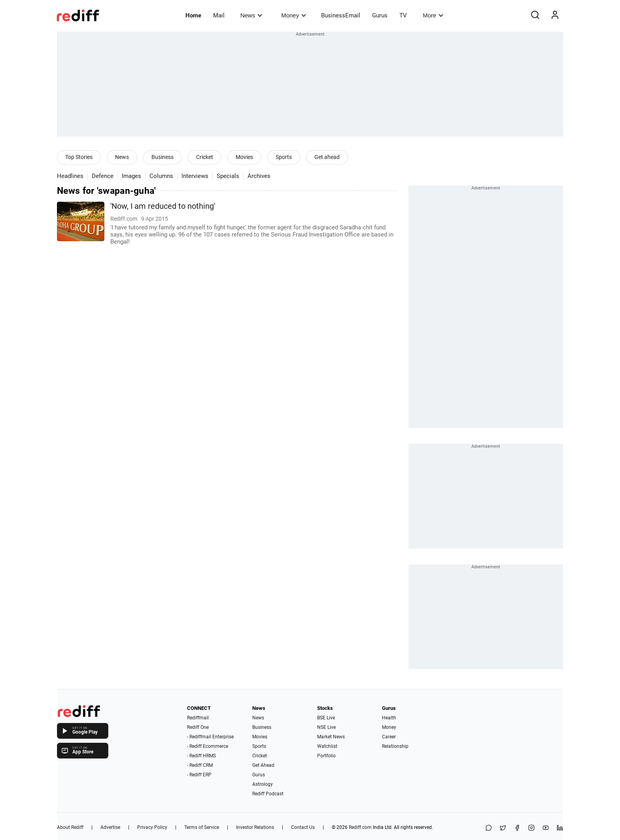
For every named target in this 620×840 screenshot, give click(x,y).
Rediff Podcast (268, 794)
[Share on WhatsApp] (489, 828)
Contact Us (303, 827)
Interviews (195, 176)
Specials (228, 176)
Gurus (380, 15)
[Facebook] (517, 828)
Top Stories (79, 157)
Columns (161, 176)
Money (294, 15)
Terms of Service (202, 827)
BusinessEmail (341, 15)
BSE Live (326, 718)
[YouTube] (546, 828)
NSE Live (326, 727)
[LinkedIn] (560, 828)
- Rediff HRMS (201, 756)
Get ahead (327, 157)
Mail (219, 15)
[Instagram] (531, 828)
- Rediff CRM (200, 765)
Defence (103, 176)
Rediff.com (360, 827)
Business (163, 157)
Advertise (110, 827)
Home (193, 15)
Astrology (263, 784)
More (433, 15)
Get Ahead (263, 765)
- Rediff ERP (199, 775)
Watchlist (327, 746)
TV (403, 15)
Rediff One (198, 727)
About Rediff (70, 827)
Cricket (205, 157)
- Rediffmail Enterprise (210, 737)
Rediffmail (198, 718)
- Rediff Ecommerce (208, 746)
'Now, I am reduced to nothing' (163, 206)
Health (389, 718)
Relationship (395, 746)
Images (131, 176)
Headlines (70, 176)
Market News (331, 737)
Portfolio (326, 756)
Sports (284, 157)
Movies (244, 157)
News (251, 15)
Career (389, 737)
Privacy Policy (152, 827)
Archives (259, 176)
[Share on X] (503, 828)
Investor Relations (255, 827)
